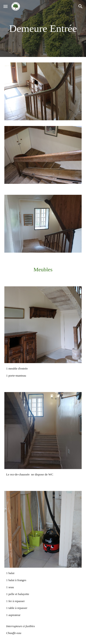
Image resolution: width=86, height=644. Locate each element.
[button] (6, 6)
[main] (43, 29)
